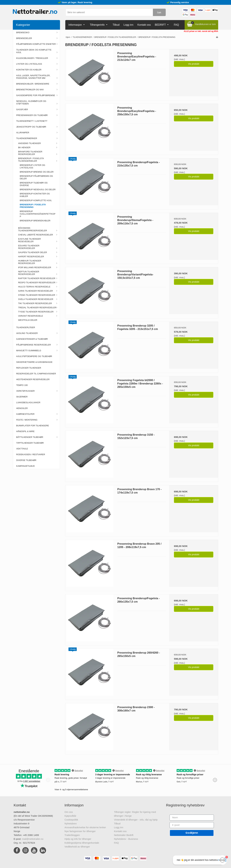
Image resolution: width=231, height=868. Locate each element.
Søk (159, 12)
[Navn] (192, 818)
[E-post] (192, 825)
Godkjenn (192, 833)
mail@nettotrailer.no (33, 839)
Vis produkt (194, 64)
